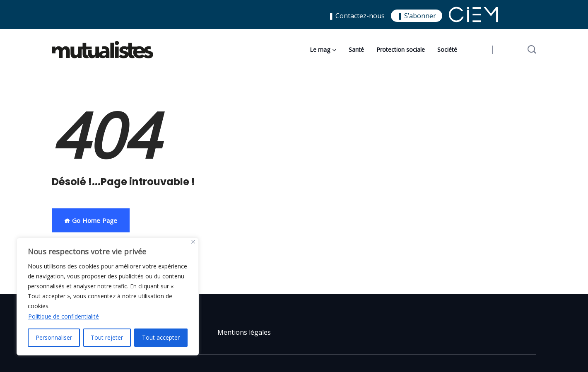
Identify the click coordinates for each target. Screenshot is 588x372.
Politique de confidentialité (64, 316)
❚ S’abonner (417, 16)
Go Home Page (91, 220)
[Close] (193, 242)
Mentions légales (244, 332)
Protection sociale (401, 50)
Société (447, 50)
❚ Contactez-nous (357, 16)
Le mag (320, 50)
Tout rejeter (107, 337)
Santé (356, 50)
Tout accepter (161, 337)
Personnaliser (54, 337)
